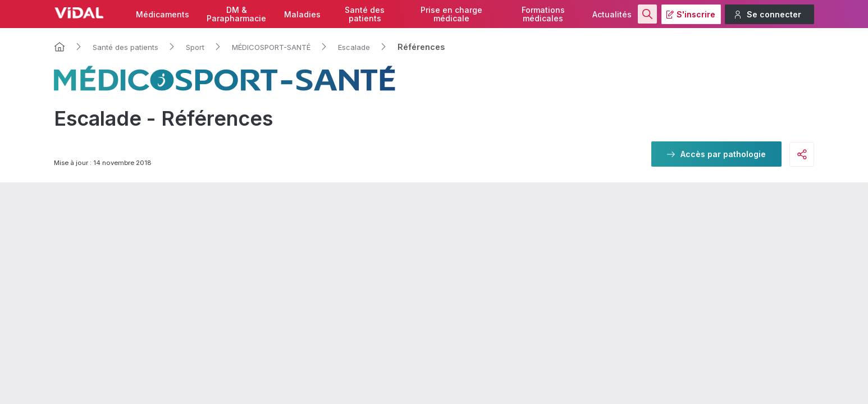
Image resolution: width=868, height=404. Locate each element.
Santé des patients (125, 47)
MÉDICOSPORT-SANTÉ (271, 47)
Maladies (302, 14)
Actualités (612, 14)
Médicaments (163, 14)
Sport (195, 47)
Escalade (354, 47)
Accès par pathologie (723, 154)
